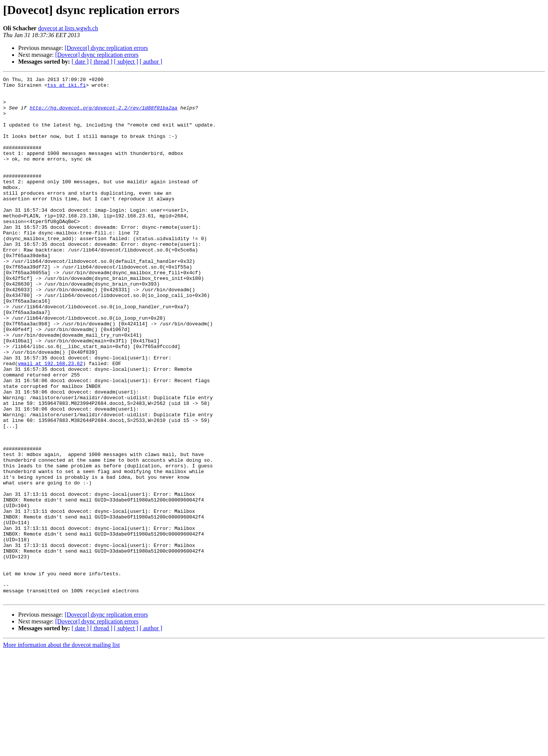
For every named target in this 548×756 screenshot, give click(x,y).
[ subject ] (126, 62)
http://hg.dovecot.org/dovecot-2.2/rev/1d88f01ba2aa (103, 114)
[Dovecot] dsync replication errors (106, 48)
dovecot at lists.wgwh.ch (68, 28)
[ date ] (80, 62)
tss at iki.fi (66, 87)
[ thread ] (101, 62)
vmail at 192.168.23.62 (50, 421)
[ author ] (151, 62)
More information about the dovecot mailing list (61, 749)
